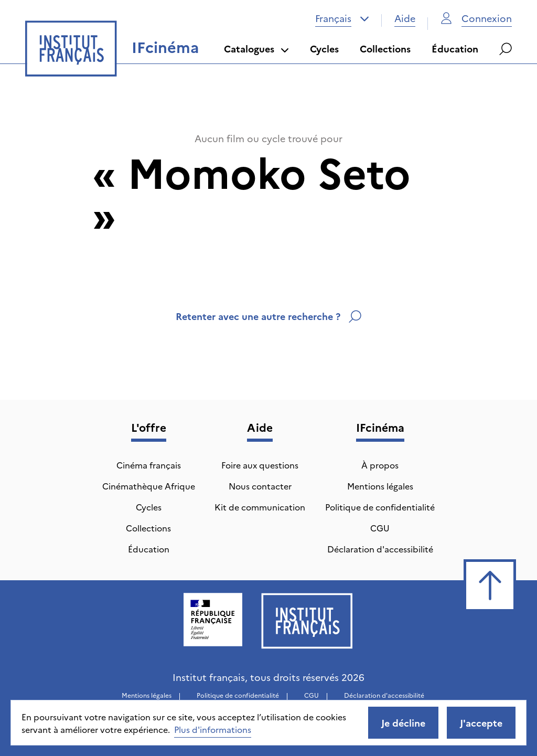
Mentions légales (380, 486)
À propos (380, 465)
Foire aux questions (260, 465)
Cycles (324, 49)
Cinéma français (149, 465)
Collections (385, 49)
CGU (380, 528)
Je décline (403, 723)
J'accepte (481, 723)
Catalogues (256, 49)
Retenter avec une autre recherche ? (268, 316)
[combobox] (342, 18)
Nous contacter (260, 486)
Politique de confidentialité (380, 507)
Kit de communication (260, 507)
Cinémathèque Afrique (149, 486)
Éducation (455, 49)
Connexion (476, 18)
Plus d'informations (213, 729)
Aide (405, 18)
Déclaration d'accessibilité (380, 549)
